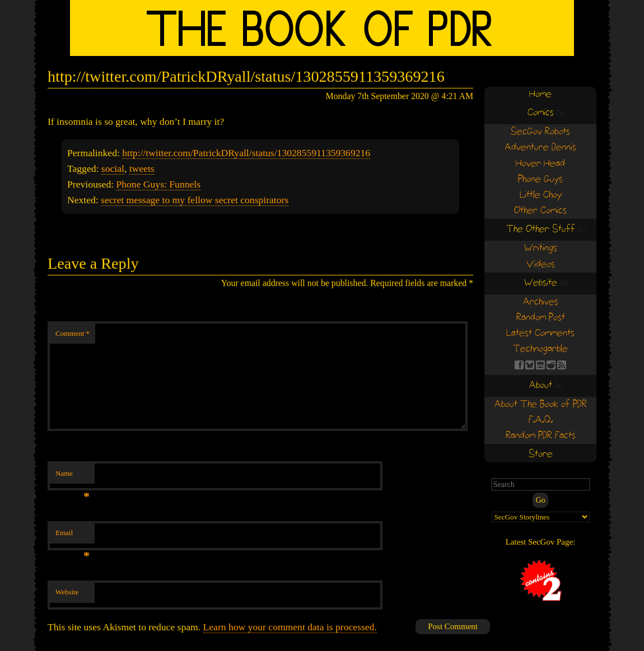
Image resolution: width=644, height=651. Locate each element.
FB (519, 365)
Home (540, 94)
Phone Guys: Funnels (158, 184)
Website (67, 592)
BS (530, 365)
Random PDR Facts (541, 436)
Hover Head (540, 164)
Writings (541, 248)
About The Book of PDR (541, 404)
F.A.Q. (541, 420)
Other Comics (540, 211)
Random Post (541, 318)
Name (73, 477)
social (113, 168)
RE (551, 365)
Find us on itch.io (540, 365)
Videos (541, 264)
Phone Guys (540, 179)
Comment (73, 333)
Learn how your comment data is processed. (290, 627)
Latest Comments (540, 333)
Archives (541, 302)
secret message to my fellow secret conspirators (195, 200)
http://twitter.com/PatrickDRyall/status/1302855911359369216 (246, 153)
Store (541, 454)
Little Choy (541, 195)
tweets (142, 168)
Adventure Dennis (540, 147)
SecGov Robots (540, 132)
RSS (562, 365)
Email (73, 536)
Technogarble (540, 349)
